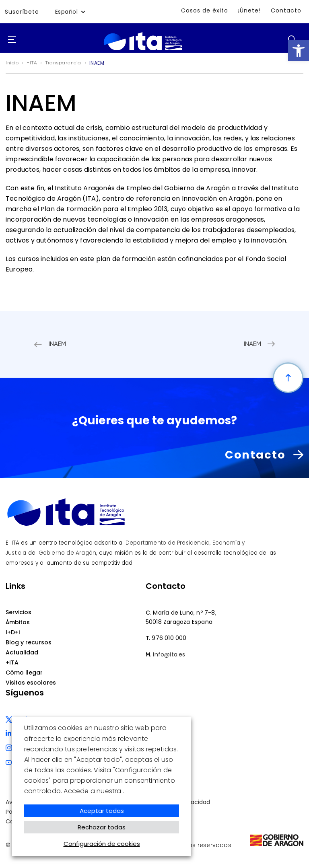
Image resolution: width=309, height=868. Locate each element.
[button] (299, 51)
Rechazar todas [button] (102, 827)
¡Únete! (249, 10)
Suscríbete (22, 12)
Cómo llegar (24, 673)
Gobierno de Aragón (68, 553)
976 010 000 (169, 638)
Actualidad (22, 652)
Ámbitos (18, 622)
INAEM (57, 344)
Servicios (19, 612)
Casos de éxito (205, 10)
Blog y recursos (29, 642)
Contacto (286, 10)
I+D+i (13, 632)
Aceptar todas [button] (102, 811)
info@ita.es (169, 654)
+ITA (12, 662)
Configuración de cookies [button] (102, 844)
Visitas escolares (31, 683)
